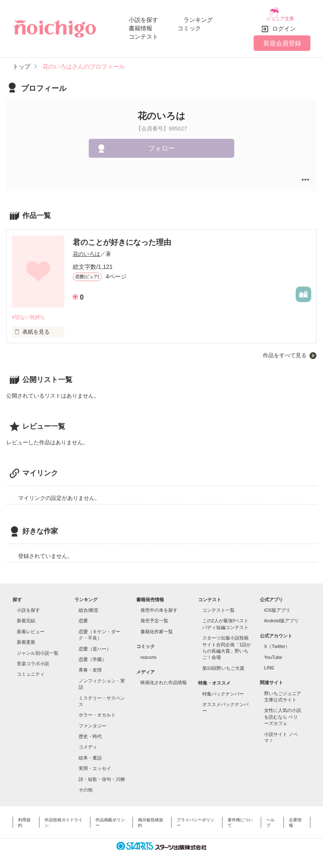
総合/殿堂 (89, 606)
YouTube (273, 653)
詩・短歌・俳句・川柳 (102, 775)
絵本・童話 (90, 754)
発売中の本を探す (159, 606)
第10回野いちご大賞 (223, 664)
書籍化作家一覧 (157, 628)
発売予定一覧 (154, 617)
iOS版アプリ (277, 606)
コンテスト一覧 (218, 606)
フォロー (161, 145)
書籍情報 (140, 26)
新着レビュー (31, 628)
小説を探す (143, 18)
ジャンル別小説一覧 (38, 649)
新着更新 (26, 639)
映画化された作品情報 (164, 679)
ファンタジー (93, 722)
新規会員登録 (282, 39)
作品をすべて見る (285, 352)
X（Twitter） (277, 643)
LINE (269, 664)
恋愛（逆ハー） (95, 645)
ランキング (198, 18)
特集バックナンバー (223, 690)
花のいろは (86, 250)
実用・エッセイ (95, 764)
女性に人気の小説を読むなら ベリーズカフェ (283, 713)
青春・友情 (90, 666)
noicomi (148, 653)
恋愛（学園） (93, 656)
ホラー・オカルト (97, 711)
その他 (86, 786)
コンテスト (143, 35)
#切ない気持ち (30, 313)
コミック (189, 26)
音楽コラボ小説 (33, 660)
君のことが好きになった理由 (122, 238)
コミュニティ (31, 671)
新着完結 (26, 617)
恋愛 (83, 617)
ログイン (284, 25)
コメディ (88, 743)
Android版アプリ (281, 617)
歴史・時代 (90, 733)
